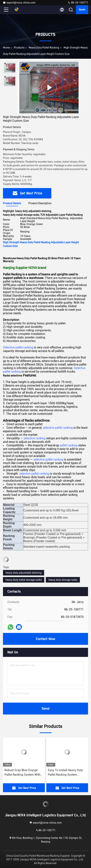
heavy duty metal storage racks (24, 580)
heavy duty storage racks (63, 580)
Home (6, 48)
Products (19, 48)
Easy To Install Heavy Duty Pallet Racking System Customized (65, 773)
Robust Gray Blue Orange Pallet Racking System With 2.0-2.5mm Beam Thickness (23, 773)
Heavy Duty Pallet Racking (44, 48)
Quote (82, 10)
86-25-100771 (78, 3)
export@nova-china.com (19, 3)
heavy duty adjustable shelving (24, 573)
